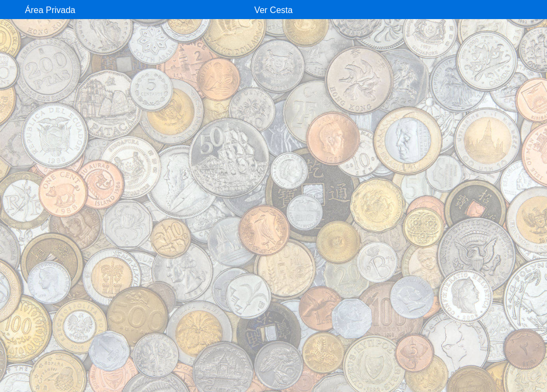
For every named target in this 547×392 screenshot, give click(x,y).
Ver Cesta (273, 10)
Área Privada (50, 10)
